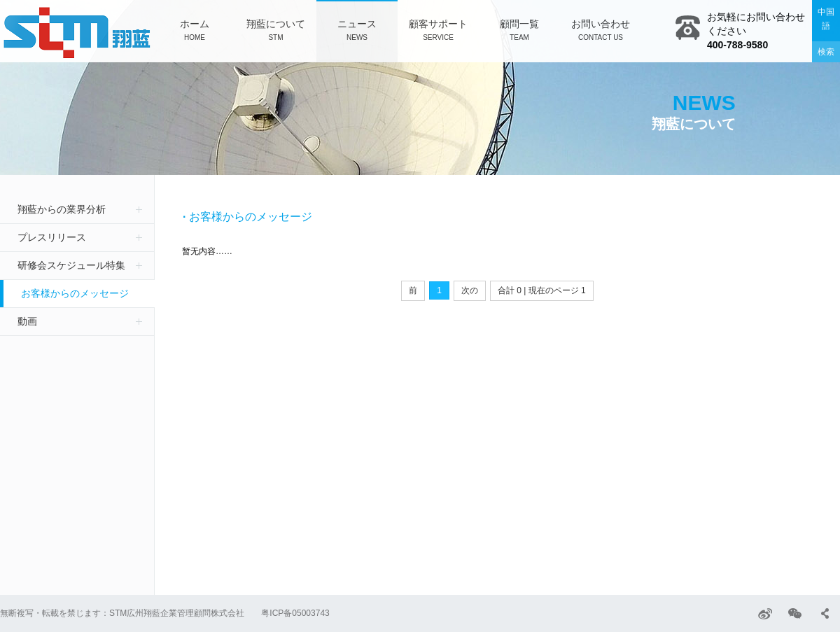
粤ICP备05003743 (295, 613)
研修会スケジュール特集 (71, 265)
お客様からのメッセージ (75, 293)
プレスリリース (52, 237)
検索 (826, 51)
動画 (27, 321)
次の (470, 290)
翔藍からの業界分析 (62, 209)
